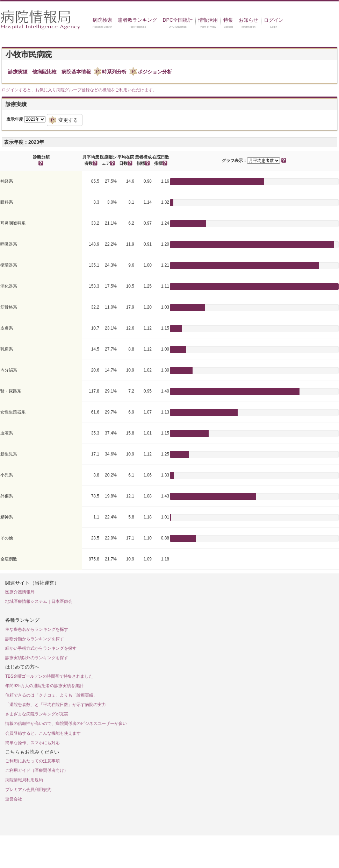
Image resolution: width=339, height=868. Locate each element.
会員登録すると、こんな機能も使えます (43, 733)
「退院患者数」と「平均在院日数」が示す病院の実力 (56, 705)
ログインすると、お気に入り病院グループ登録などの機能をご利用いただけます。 (79, 90)
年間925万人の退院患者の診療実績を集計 (44, 686)
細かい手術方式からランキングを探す (41, 648)
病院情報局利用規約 (24, 780)
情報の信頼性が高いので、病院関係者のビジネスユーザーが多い (66, 724)
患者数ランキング (137, 20)
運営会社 (14, 799)
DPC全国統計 (178, 20)
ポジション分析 (155, 72)
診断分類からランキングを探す (35, 639)
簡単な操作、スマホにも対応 (33, 743)
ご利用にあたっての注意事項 (33, 761)
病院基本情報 (76, 72)
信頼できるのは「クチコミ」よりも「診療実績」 (51, 695)
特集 (228, 20)
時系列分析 (114, 72)
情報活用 (208, 20)
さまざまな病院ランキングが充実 (37, 714)
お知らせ (248, 20)
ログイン (274, 20)
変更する (68, 120)
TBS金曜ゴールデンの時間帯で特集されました (49, 676)
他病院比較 (44, 72)
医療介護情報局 (20, 592)
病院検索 (102, 20)
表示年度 (15, 119)
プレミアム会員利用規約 (28, 790)
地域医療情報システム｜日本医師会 (39, 601)
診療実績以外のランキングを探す (37, 658)
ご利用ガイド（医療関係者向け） (37, 770)
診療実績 (18, 72)
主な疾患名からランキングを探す (37, 629)
